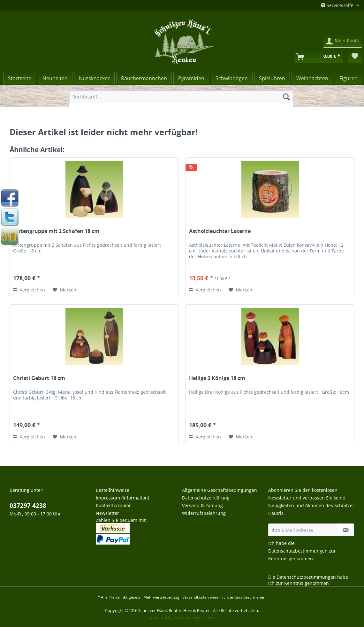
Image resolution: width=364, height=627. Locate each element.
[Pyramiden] (191, 78)
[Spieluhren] (272, 78)
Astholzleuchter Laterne (220, 231)
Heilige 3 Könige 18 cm (217, 378)
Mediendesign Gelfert (194, 618)
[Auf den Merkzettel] (64, 290)
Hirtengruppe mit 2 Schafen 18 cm (56, 231)
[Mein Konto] (343, 41)
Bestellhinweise (113, 490)
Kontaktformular (113, 505)
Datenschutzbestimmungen (298, 551)
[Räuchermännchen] (144, 78)
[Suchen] (286, 97)
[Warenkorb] (318, 57)
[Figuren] (349, 78)
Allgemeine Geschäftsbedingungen (220, 490)
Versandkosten (196, 597)
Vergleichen (29, 290)
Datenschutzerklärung (206, 498)
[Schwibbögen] (232, 78)
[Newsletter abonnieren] (345, 530)
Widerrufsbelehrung (204, 513)
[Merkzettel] (355, 57)
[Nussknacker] (94, 78)
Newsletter (107, 513)
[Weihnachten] (312, 78)
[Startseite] (20, 78)
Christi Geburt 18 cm (39, 378)
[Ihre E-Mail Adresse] (303, 530)
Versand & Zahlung (202, 505)
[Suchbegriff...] (181, 97)
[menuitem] (181, 100)
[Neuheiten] (55, 78)
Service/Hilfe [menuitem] (338, 5)
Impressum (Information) (122, 498)
